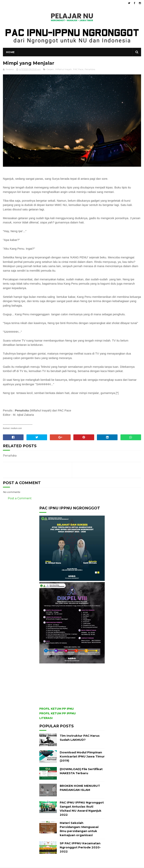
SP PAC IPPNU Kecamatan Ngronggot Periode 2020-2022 (80, 848)
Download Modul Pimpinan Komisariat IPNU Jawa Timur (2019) (82, 757)
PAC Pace (78, 70)
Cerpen (50, 70)
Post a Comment (20, 499)
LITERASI (46, 719)
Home (10, 52)
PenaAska (90, 70)
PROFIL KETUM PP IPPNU (58, 714)
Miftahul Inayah (64, 70)
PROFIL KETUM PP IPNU (57, 709)
